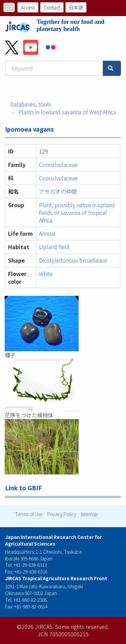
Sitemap (89, 514)
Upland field (54, 247)
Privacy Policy (62, 514)
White (46, 274)
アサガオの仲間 (60, 191)
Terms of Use (29, 514)
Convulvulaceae (58, 165)
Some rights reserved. (82, 627)
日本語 (76, 7)
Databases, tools (31, 104)
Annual (47, 233)
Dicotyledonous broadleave (73, 260)
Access (28, 7)
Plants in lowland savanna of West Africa (67, 112)
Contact (52, 7)
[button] (63, 324)
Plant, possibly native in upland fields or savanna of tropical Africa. (77, 213)
